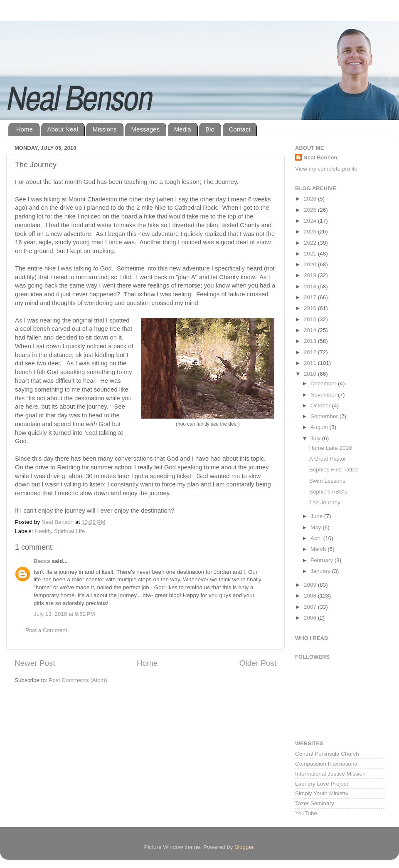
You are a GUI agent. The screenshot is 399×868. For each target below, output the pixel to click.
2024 (311, 221)
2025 (311, 210)
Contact (240, 129)
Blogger (244, 847)
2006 (311, 618)
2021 (311, 254)
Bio (210, 129)
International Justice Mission (330, 774)
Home (25, 129)
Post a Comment (46, 630)
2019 (311, 275)
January (321, 571)
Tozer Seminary (315, 803)
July (316, 438)
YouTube (306, 813)
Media (183, 129)
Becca (42, 561)
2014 (311, 330)
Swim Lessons (327, 481)
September (325, 416)
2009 (311, 585)
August (320, 427)
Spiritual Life (69, 531)
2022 (311, 243)
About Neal (63, 129)
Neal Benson (320, 157)
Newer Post (35, 663)
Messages (145, 129)
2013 (311, 341)
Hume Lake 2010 (331, 448)
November (324, 395)
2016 (311, 308)
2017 (311, 297)
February (323, 560)
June (317, 516)
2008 (311, 596)
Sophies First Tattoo (334, 470)
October (321, 405)
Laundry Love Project (322, 784)
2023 (311, 232)
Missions (104, 129)
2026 (311, 199)
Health (43, 531)
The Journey (325, 502)
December (324, 383)
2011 (311, 363)
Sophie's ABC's (328, 492)
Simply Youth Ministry (322, 793)
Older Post (258, 663)
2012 (311, 352)
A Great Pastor (328, 459)
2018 (311, 286)
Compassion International (327, 764)
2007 (311, 607)
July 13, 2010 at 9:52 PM (64, 614)
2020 (311, 264)
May (316, 527)
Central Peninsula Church (327, 754)
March (319, 549)
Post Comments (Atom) (78, 680)
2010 (311, 374)
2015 (311, 319)
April (317, 538)
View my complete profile (326, 169)
